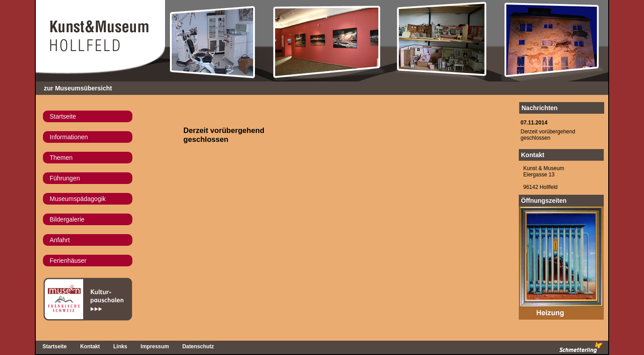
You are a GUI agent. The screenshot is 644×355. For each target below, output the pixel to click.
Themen (61, 158)
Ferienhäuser (68, 261)
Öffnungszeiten (544, 201)
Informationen (69, 137)
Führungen (65, 178)
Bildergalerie (67, 219)
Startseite (63, 116)
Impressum (155, 346)
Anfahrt (60, 240)
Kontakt (533, 155)
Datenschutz (198, 346)
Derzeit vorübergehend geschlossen (548, 135)
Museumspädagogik (78, 199)
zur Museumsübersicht (78, 88)
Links (120, 346)
